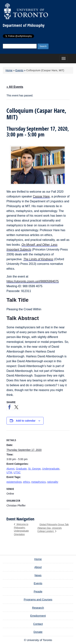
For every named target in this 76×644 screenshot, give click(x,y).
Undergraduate (51, 469)
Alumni (10, 469)
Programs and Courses (38, 599)
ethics (26, 482)
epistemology (14, 482)
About (38, 567)
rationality (53, 482)
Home (9, 70)
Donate (38, 632)
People (38, 591)
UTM (9, 472)
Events (19, 70)
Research (38, 608)
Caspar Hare (41, 196)
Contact (38, 624)
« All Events (15, 87)
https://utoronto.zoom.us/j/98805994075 (33, 281)
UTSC (17, 472)
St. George (34, 469)
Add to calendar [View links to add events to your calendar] (26, 421)
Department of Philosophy (24, 25)
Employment (38, 616)
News (38, 575)
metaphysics (39, 482)
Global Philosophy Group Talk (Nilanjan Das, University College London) (53, 528)
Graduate (21, 469)
